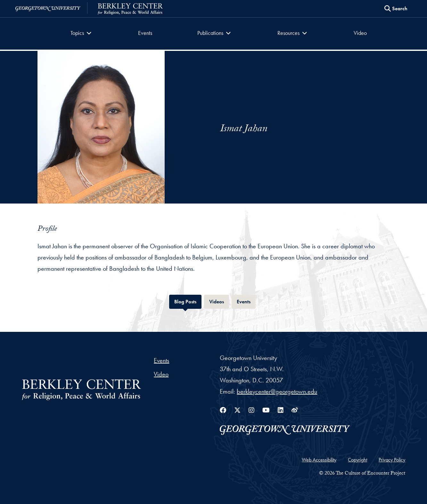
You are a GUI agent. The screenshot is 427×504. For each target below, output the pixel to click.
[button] (82, 34)
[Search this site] (396, 9)
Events (145, 33)
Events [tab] (246, 301)
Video (360, 33)
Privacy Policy (392, 460)
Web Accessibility (319, 460)
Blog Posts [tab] (188, 301)
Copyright (357, 460)
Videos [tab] (219, 301)
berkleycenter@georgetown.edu (277, 391)
